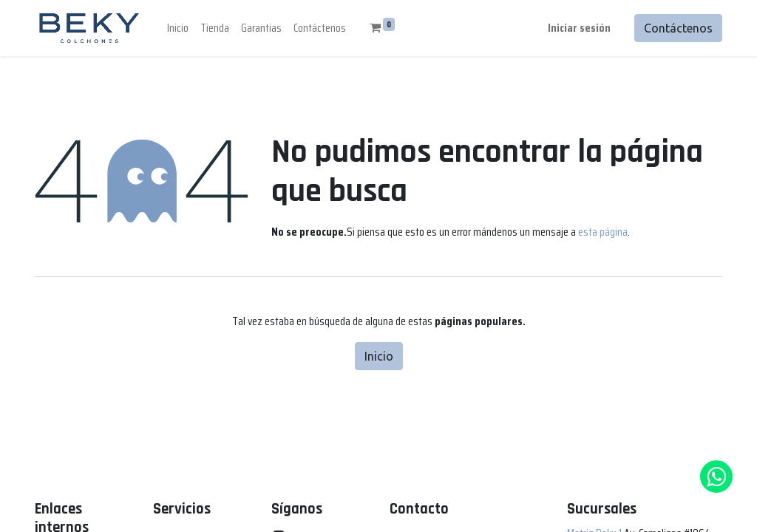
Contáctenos (678, 28)
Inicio (379, 356)
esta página (603, 232)
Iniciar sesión (579, 28)
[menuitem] (178, 28)
